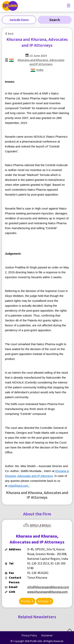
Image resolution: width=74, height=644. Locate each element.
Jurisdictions (19, 20)
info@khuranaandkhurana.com (48, 587)
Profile (26, 601)
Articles (43, 601)
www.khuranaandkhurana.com (47, 592)
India (40, 70)
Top (70, 630)
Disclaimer (47, 635)
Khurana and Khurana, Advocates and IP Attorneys (41, 62)
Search (55, 20)
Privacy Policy (29, 635)
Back (11, 34)
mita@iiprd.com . (19, 486)
